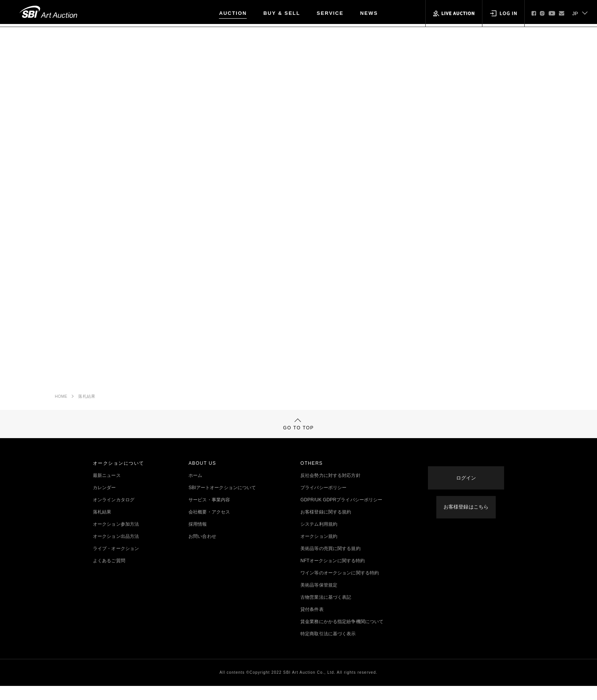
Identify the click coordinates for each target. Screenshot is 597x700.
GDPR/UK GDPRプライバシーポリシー (341, 514)
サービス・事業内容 (209, 514)
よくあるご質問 (109, 575)
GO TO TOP (299, 434)
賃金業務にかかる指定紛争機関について (342, 636)
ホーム (195, 490)
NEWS (369, 13)
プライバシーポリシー (323, 502)
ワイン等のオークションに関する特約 (340, 587)
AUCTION (233, 13)
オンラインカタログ (114, 514)
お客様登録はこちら (466, 508)
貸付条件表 (312, 623)
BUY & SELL (282, 13)
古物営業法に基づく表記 (326, 611)
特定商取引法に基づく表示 (328, 648)
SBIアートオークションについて (222, 502)
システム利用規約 (319, 538)
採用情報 (198, 538)
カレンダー (105, 502)
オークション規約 (319, 550)
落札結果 (87, 400)
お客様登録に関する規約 (326, 526)
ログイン (466, 484)
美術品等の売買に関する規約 (330, 563)
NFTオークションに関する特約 (333, 575)
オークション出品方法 (116, 550)
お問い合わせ (202, 550)
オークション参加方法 (116, 538)
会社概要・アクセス (209, 526)
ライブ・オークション (116, 563)
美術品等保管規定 (319, 599)
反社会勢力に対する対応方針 (330, 490)
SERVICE (330, 13)
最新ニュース (107, 490)
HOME (61, 400)
